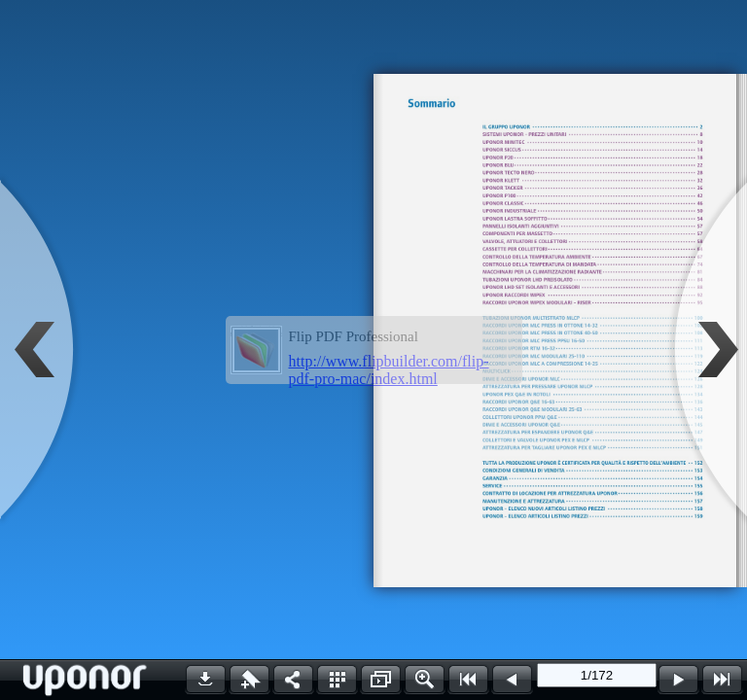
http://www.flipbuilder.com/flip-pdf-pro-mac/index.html (389, 370)
